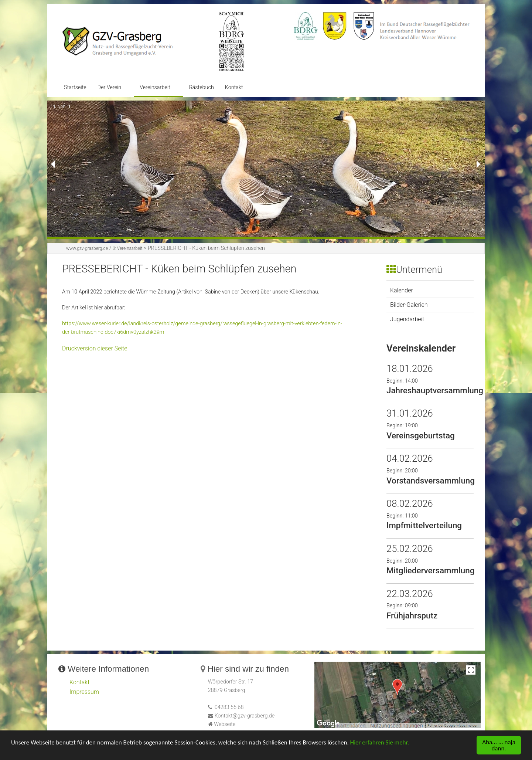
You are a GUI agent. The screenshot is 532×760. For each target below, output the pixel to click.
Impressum (84, 692)
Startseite (75, 87)
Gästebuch (201, 87)
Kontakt (234, 87)
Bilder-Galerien (409, 305)
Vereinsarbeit (155, 87)
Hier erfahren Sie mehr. (380, 743)
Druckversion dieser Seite (95, 348)
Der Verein (110, 87)
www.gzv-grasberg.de (87, 248)
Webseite (225, 724)
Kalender (402, 290)
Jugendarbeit (407, 319)
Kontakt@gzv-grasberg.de (245, 716)
